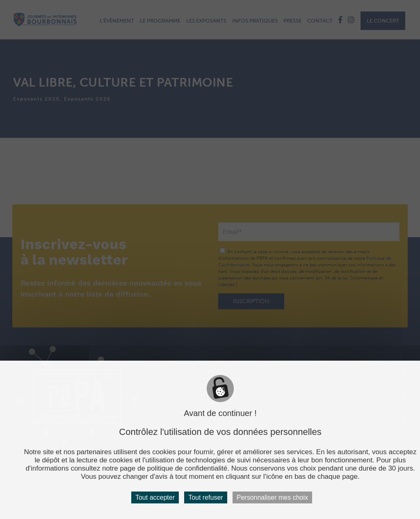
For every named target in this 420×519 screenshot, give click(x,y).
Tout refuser (205, 497)
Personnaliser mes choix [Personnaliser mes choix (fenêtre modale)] (272, 497)
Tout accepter (155, 497)
